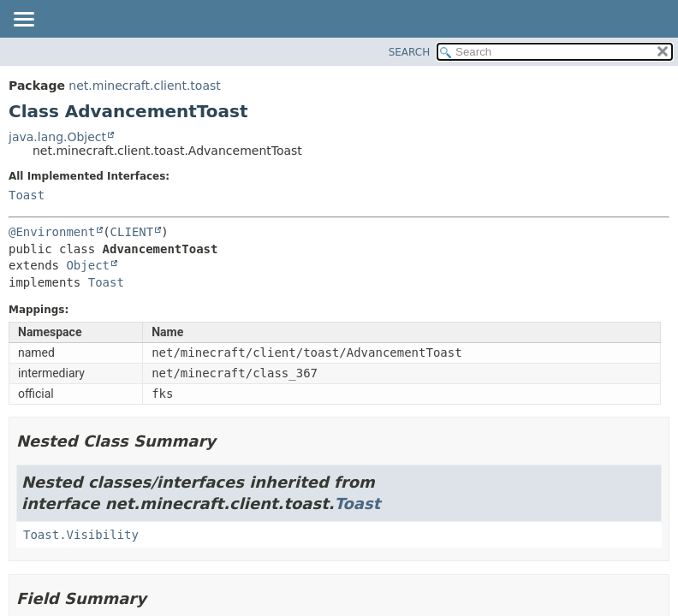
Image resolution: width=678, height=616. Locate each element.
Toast (27, 195)
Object (88, 265)
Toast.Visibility (81, 535)
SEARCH (410, 52)
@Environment (52, 232)
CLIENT (132, 232)
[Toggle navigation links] (23, 21)
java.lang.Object (57, 137)
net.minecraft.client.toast (144, 86)
